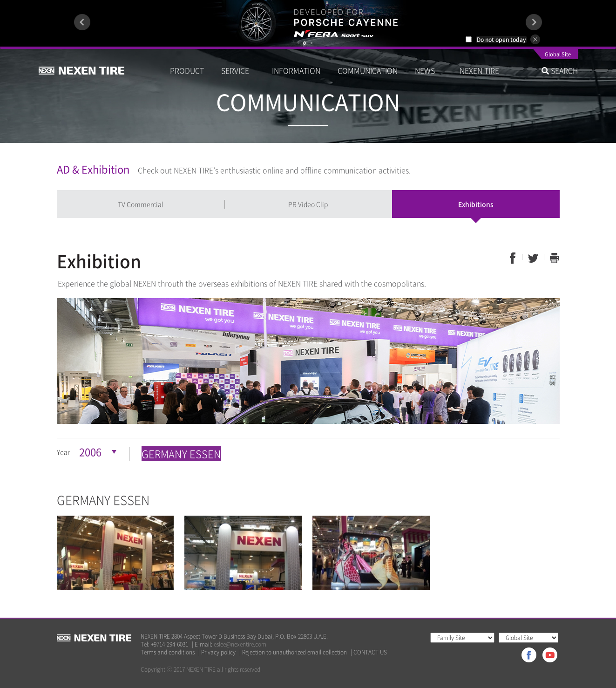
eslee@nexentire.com (240, 644)
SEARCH (560, 70)
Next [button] (534, 22)
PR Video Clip (308, 204)
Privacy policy (218, 652)
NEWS (429, 70)
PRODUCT (187, 70)
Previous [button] (82, 22)
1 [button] (305, 43)
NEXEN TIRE (479, 70)
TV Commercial (141, 204)
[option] (308, 23)
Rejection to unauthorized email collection (294, 652)
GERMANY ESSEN (181, 453)
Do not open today (501, 40)
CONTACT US (370, 652)
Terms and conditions (168, 652)
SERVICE (238, 70)
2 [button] (311, 43)
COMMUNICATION (368, 70)
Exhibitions (476, 204)
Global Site (558, 55)
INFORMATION (296, 70)
